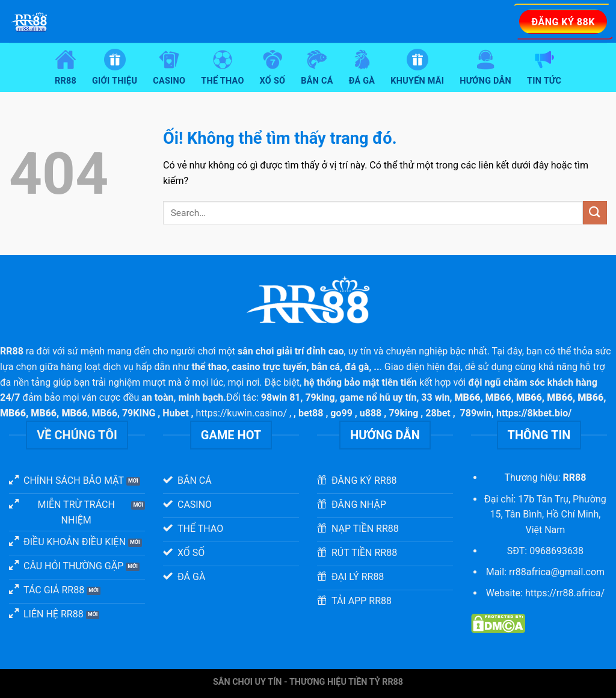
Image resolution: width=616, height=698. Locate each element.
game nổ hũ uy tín (378, 397)
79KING (139, 413)
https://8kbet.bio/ (534, 413)
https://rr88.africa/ (565, 593)
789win (476, 413)
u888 (371, 413)
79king (320, 397)
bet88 (311, 413)
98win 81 (281, 397)
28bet (438, 413)
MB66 (104, 413)
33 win (435, 397)
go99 (341, 413)
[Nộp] (595, 213)
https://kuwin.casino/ (241, 413)
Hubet (175, 413)
